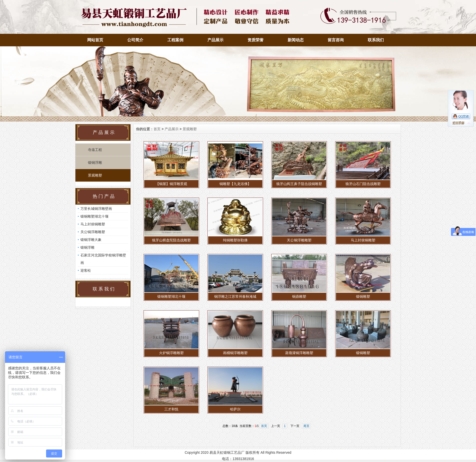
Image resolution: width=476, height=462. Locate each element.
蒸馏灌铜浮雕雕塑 (299, 353)
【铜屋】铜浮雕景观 (171, 184)
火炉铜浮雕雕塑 (171, 353)
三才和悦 (171, 409)
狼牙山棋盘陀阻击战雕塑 (171, 240)
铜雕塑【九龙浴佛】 (235, 184)
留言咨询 (336, 40)
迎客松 (86, 270)
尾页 (306, 426)
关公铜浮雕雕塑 (93, 232)
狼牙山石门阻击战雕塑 (363, 184)
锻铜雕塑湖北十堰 (94, 216)
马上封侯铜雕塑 (93, 224)
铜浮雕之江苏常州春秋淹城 (235, 296)
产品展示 (215, 40)
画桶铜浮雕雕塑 (235, 353)
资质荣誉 (256, 40)
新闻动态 (296, 40)
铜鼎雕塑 (299, 296)
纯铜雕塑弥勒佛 (235, 240)
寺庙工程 (95, 150)
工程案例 (175, 40)
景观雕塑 (95, 175)
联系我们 (376, 40)
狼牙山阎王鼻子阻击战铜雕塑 (299, 184)
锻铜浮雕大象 (91, 240)
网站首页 (95, 40)
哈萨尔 (235, 409)
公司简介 (135, 40)
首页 (157, 129)
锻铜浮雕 (95, 163)
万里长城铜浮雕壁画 (96, 209)
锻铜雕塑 (363, 296)
